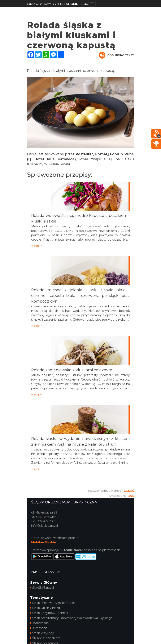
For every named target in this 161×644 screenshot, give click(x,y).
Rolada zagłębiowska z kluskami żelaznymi (72, 370)
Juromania (39, 628)
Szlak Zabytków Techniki (49, 613)
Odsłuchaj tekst (116, 55)
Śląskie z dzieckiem (45, 638)
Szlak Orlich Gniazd (45, 608)
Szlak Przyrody (42, 633)
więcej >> (37, 246)
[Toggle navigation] (92, 4)
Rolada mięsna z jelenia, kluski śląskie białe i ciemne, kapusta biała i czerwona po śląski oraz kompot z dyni (80, 296)
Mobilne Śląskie (44, 542)
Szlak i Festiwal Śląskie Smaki (52, 603)
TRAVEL (77, 4)
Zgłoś (129, 491)
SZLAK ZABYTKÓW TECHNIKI (45, 4)
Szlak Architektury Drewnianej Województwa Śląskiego (71, 618)
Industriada (39, 623)
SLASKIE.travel (42, 588)
